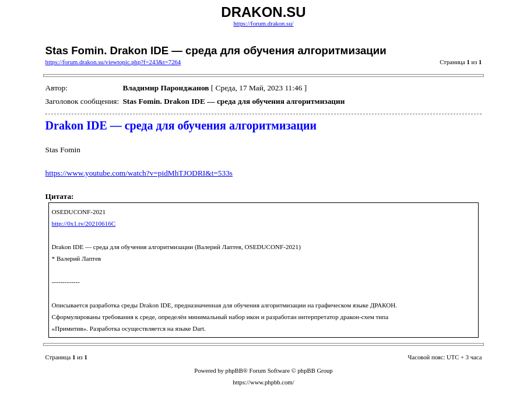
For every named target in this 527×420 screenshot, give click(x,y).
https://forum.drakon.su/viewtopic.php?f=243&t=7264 (113, 62)
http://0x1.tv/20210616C (84, 223)
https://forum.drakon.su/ (263, 24)
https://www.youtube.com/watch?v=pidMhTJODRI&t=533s (139, 173)
